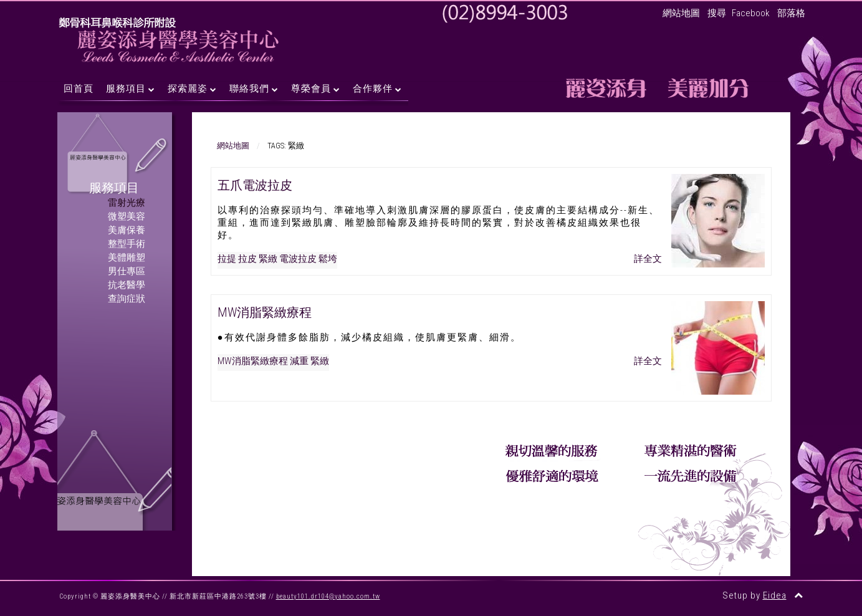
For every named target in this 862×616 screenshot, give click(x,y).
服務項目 (126, 89)
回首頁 (79, 89)
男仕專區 (127, 271)
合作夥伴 (373, 89)
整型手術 (127, 244)
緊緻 (268, 259)
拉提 (227, 259)
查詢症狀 (127, 299)
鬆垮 (328, 259)
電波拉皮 (298, 259)
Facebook (751, 13)
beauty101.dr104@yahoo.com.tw (328, 596)
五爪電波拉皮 (255, 185)
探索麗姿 (188, 89)
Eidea (775, 595)
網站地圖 (681, 13)
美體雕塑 (127, 257)
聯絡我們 (249, 89)
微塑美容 (127, 216)
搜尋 (717, 13)
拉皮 (247, 259)
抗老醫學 (127, 285)
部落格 (791, 13)
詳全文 (648, 259)
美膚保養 (127, 230)
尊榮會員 (311, 89)
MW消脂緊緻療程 (265, 312)
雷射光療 (127, 203)
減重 (299, 361)
